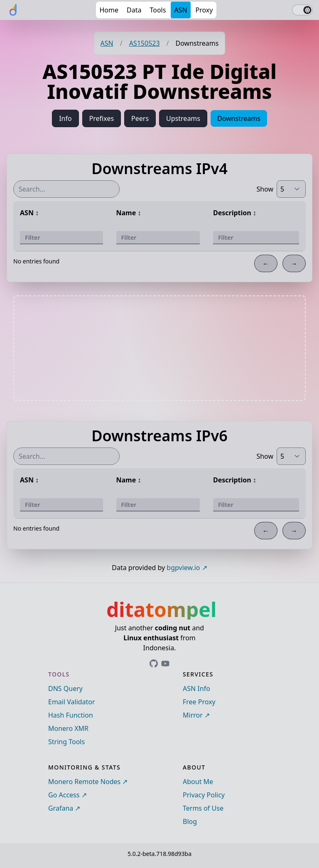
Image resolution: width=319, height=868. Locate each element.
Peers (140, 118)
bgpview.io (183, 568)
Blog (190, 821)
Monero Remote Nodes (84, 782)
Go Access (64, 795)
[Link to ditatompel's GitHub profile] (154, 664)
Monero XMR (68, 728)
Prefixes (102, 118)
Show (265, 189)
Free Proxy (199, 702)
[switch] (302, 10)
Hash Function (71, 715)
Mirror (193, 715)
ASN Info (196, 688)
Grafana (61, 808)
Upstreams (183, 118)
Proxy (204, 10)
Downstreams (239, 118)
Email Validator (72, 702)
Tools (158, 10)
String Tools (66, 742)
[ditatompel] (13, 10)
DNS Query (65, 688)
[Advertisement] (159, 348)
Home (109, 10)
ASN (180, 10)
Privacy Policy (204, 795)
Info (65, 118)
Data (134, 10)
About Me (198, 782)
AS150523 (145, 43)
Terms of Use (203, 808)
